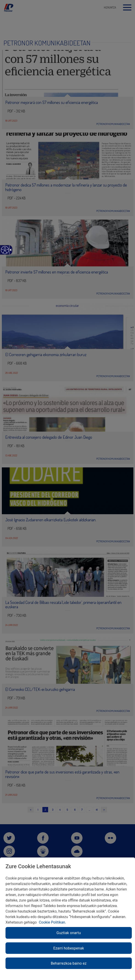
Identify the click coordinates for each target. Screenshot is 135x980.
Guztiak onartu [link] (69, 933)
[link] (5, 252)
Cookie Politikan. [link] (52, 922)
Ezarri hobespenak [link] (69, 948)
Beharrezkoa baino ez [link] (69, 963)
